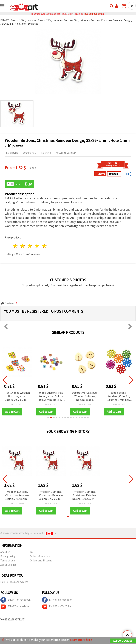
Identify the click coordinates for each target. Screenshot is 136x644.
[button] (48, 418)
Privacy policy (8, 556)
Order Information (40, 556)
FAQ (32, 552)
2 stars (23, 246)
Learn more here (81, 640)
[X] (2, 640)
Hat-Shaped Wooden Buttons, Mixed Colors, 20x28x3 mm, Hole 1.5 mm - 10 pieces (17, 396)
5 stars (44, 246)
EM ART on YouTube (15, 607)
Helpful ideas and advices (14, 582)
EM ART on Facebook (15, 600)
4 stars (37, 246)
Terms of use (8, 560)
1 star (15, 246)
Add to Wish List (66, 153)
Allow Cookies (123, 641)
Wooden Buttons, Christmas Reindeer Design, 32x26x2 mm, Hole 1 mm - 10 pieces (17, 495)
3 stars (30, 246)
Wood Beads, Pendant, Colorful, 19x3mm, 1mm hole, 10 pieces (119, 396)
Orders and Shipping (41, 560)
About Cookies (8, 565)
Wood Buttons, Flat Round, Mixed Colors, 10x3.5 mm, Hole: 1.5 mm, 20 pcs (51, 396)
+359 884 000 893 (92, 14)
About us (5, 552)
